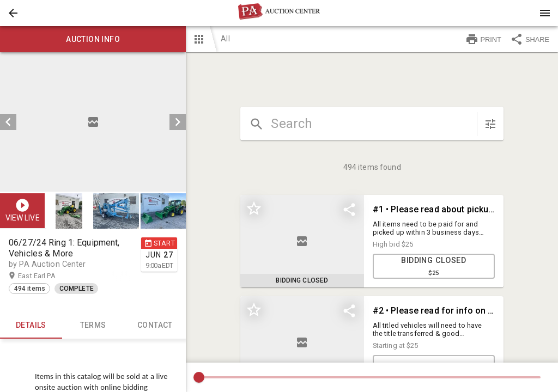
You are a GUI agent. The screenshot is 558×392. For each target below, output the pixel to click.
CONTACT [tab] (155, 326)
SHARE (530, 39)
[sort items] (490, 124)
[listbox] (93, 122)
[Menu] (545, 13)
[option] (93, 122)
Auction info (93, 39)
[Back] (13, 13)
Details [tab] (31, 326)
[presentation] (279, 13)
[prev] (8, 122)
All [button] (225, 39)
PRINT (483, 39)
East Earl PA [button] (47, 276)
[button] (13, 13)
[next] (178, 122)
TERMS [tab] (93, 326)
